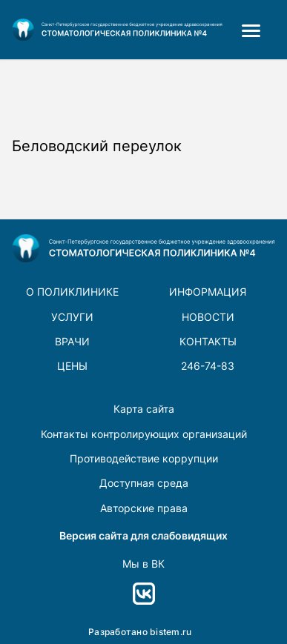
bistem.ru (171, 632)
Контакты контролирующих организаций (144, 434)
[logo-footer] (117, 30)
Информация (208, 292)
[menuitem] (255, 30)
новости (208, 317)
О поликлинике (72, 292)
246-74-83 (208, 366)
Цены (72, 366)
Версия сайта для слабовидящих (143, 535)
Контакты (208, 341)
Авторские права (144, 508)
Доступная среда (144, 483)
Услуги (72, 317)
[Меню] (255, 30)
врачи (72, 341)
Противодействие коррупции (144, 458)
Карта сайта (144, 409)
